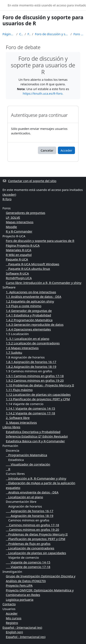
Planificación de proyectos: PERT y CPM (36, 539)
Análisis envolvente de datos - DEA (32, 492)
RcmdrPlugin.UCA (19, 278)
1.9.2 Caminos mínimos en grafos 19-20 (35, 380)
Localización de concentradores (30, 548)
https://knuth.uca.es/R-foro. (43, 93)
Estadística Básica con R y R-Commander (35, 441)
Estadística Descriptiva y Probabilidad (33, 432)
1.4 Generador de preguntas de (29, 311)
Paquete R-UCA (17, 259)
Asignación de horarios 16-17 (30, 511)
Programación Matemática (26, 455)
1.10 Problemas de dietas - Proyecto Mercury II (40, 385)
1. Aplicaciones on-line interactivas (31, 292)
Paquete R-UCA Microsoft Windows (32, 264)
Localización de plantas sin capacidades (36, 553)
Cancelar (47, 150)
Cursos (21, 34)
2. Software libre (18, 418)
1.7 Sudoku (14, 352)
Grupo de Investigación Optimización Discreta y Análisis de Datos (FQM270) (41, 578)
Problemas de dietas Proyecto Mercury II (37, 534)
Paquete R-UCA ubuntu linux (28, 269)
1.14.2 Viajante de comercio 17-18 (30, 413)
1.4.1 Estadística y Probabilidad (28, 315)
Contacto (9, 604)
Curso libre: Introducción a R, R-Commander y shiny (44, 283)
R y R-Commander (19, 231)
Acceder (66, 150)
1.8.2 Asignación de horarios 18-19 (31, 367)
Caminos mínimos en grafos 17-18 (32, 525)
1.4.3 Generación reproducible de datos (35, 324)
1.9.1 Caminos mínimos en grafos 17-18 (35, 376)
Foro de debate (78, 34)
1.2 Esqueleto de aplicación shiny (30, 301)
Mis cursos (14, 618)
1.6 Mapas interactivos (22, 348)
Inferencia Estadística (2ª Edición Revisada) (37, 436)
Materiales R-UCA (19, 250)
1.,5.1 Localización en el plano (28, 339)
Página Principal (9, 34)
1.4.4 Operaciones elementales (28, 329)
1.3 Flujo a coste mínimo (24, 306)
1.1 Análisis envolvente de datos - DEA (34, 297)
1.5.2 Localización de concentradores (33, 343)
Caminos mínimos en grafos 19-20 (32, 529)
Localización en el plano (24, 497)
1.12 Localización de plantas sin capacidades (38, 394)
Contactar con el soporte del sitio (29, 181)
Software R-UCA (17, 273)
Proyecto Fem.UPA (19, 585)
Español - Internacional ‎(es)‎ (22, 627)
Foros (29, 34)
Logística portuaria (20, 599)
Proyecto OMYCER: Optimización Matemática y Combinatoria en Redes (40, 593)
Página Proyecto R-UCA (23, 245)
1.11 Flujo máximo (19, 390)
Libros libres (11, 427)
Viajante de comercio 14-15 (28, 562)
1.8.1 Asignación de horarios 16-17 (31, 362)
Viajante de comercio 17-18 (28, 567)
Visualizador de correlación (28, 464)
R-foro (7, 199)
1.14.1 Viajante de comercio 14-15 (30, 408)
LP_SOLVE (13, 217)
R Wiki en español (19, 255)
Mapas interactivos (20, 222)
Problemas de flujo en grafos (28, 544)
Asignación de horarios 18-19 (30, 516)
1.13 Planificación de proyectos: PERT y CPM (38, 399)
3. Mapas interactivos (21, 422)
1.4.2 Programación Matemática (29, 320)
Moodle (11, 227)
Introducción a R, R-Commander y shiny (36, 478)
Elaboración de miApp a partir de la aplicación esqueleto (41, 485)
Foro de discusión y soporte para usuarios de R (52, 34)
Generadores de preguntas (26, 213)
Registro (12, 623)
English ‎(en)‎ (14, 632)
